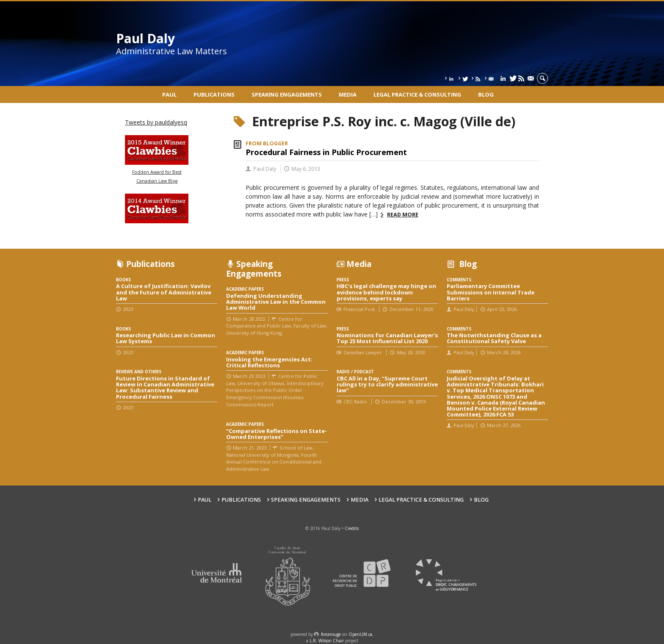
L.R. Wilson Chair (327, 641)
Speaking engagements (287, 94)
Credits (352, 528)
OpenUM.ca (360, 634)
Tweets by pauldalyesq (156, 122)
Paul (169, 94)
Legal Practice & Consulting (417, 94)
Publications (214, 94)
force (331, 634)
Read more (403, 215)
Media (348, 94)
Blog (486, 94)
